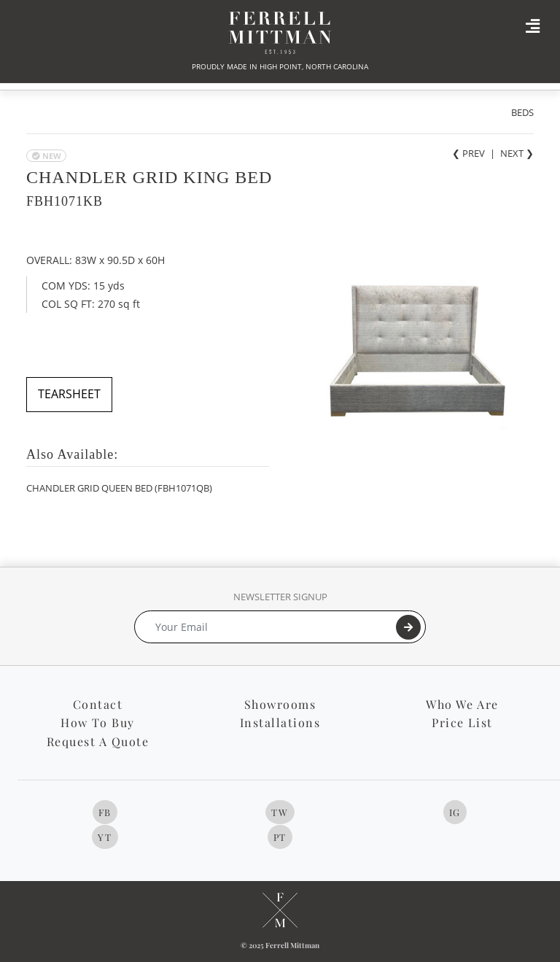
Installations (280, 722)
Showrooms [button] (280, 704)
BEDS (522, 112)
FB (105, 812)
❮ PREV (468, 153)
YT (105, 837)
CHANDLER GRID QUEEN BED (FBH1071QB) (119, 488)
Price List (462, 722)
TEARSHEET (69, 394)
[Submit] (408, 627)
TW (280, 812)
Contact (98, 704)
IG (455, 812)
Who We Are (462, 704)
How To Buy (97, 722)
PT (280, 837)
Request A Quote (98, 741)
